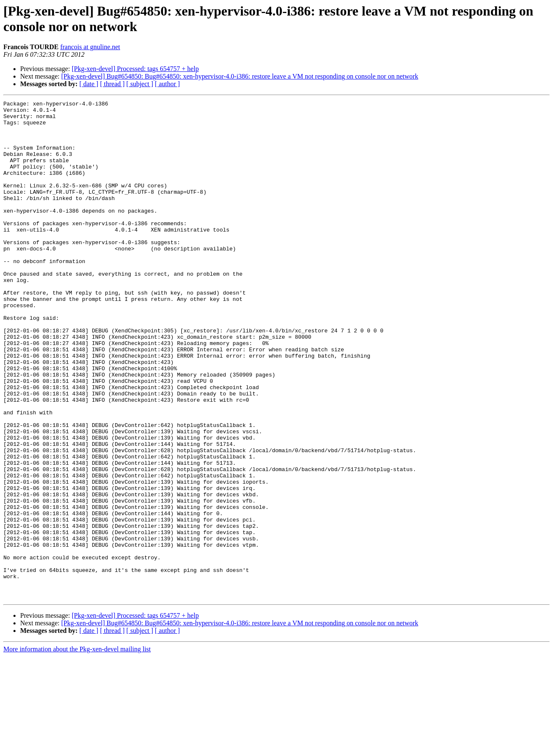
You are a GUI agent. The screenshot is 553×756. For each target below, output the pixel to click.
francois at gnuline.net (90, 47)
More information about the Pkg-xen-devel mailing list (77, 749)
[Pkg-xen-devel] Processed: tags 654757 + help (135, 69)
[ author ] (168, 84)
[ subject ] (140, 84)
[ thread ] (112, 84)
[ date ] (89, 84)
